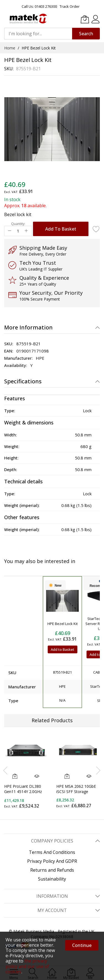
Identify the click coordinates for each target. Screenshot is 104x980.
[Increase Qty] (26, 231)
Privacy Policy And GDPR (52, 861)
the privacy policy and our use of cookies (27, 966)
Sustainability (52, 879)
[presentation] (6, 770)
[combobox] (38, 34)
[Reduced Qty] (10, 231)
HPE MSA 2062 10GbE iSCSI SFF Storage (76, 789)
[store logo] (28, 19)
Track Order (70, 6)
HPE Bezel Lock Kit (63, 624)
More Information (28, 327)
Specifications (23, 381)
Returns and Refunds (52, 870)
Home (10, 48)
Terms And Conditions (52, 852)
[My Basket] (85, 19)
